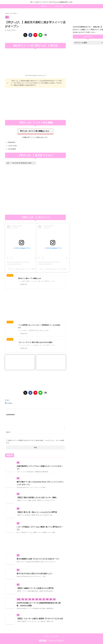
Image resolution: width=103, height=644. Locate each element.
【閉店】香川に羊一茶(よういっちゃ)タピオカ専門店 (36, 510)
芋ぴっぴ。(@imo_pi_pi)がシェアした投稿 (21, 268)
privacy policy (60, 6)
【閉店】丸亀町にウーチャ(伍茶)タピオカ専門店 (34, 585)
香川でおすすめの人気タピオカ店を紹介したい (33, 570)
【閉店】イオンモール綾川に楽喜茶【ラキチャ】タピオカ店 (38, 615)
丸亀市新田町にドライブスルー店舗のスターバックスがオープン (40, 465)
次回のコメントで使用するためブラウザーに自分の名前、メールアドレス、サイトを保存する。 (35, 440)
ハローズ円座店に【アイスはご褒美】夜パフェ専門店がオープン (40, 525)
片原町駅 (10, 402)
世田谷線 (43, 6)
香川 (8, 399)
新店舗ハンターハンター (51, 638)
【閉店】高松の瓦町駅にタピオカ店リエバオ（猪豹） (36, 495)
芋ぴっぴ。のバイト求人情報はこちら (35, 131)
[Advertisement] (35, 104)
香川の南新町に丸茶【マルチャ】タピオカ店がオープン (37, 556)
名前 (8, 431)
